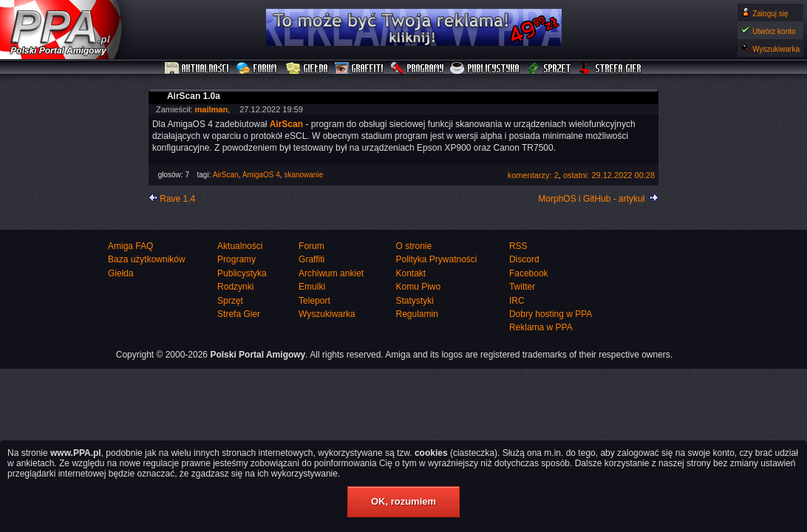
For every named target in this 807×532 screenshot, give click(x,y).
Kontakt (411, 273)
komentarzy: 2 (533, 175)
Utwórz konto (774, 31)
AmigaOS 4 (261, 175)
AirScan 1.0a (194, 96)
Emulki (312, 287)
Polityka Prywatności (436, 259)
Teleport (314, 301)
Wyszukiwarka (776, 49)
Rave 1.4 (177, 199)
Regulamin (416, 314)
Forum (258, 69)
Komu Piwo (418, 287)
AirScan (226, 175)
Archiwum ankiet (331, 273)
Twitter (522, 287)
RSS (518, 246)
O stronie (413, 246)
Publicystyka (486, 69)
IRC (517, 301)
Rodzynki (235, 287)
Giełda (307, 69)
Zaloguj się (770, 14)
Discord (524, 259)
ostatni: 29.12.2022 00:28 (609, 175)
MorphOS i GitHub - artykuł (591, 199)
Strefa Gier (610, 69)
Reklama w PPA (541, 327)
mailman (211, 109)
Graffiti (359, 69)
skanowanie (303, 175)
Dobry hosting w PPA (551, 314)
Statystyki (414, 301)
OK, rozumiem (403, 501)
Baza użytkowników (147, 259)
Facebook (529, 273)
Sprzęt (549, 69)
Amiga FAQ (130, 246)
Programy (417, 69)
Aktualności (197, 69)
